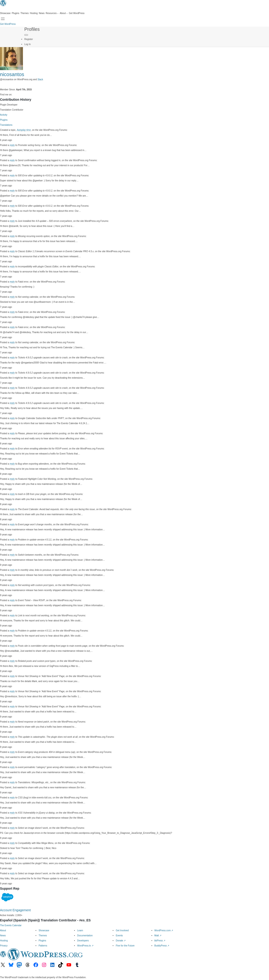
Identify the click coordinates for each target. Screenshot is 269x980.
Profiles (32, 29)
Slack (40, 79)
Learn (80, 930)
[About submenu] (64, 13)
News (3, 936)
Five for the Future (125, 946)
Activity (4, 115)
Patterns (43, 946)
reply (12, 145)
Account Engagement (15, 910)
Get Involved (122, 930)
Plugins (4, 120)
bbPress (160, 941)
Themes (43, 936)
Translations (6, 125)
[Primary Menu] (26, 35)
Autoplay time (24, 130)
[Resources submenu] (52, 13)
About (3, 930)
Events (119, 936)
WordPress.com (164, 930)
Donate (121, 941)
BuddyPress (162, 946)
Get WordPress (8, 24)
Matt (158, 936)
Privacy (4, 946)
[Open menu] (3, 19)
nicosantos (12, 74)
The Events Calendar (11, 925)
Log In (28, 44)
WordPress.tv (85, 946)
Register (29, 39)
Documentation (85, 936)
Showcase (44, 930)
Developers (83, 941)
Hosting (4, 941)
